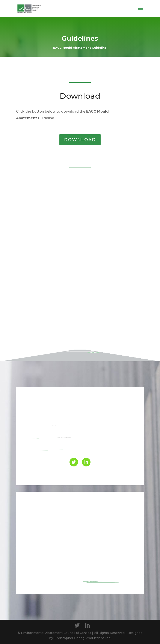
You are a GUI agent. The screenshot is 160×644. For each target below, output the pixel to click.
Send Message (110, 579)
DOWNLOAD (80, 140)
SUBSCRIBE (119, 335)
